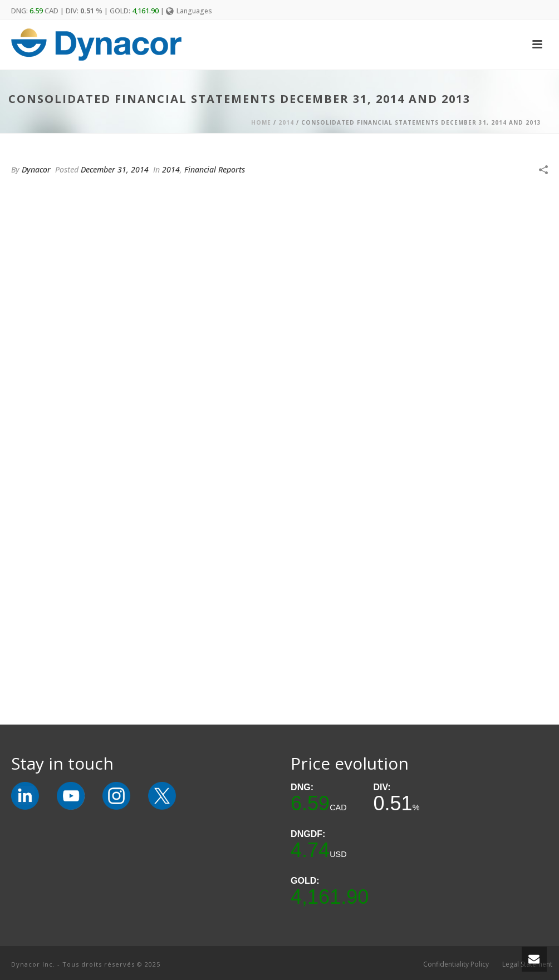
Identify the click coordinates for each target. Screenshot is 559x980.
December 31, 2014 (115, 169)
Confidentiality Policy (456, 964)
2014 (286, 122)
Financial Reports (215, 169)
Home (261, 122)
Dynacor (36, 169)
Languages (189, 11)
